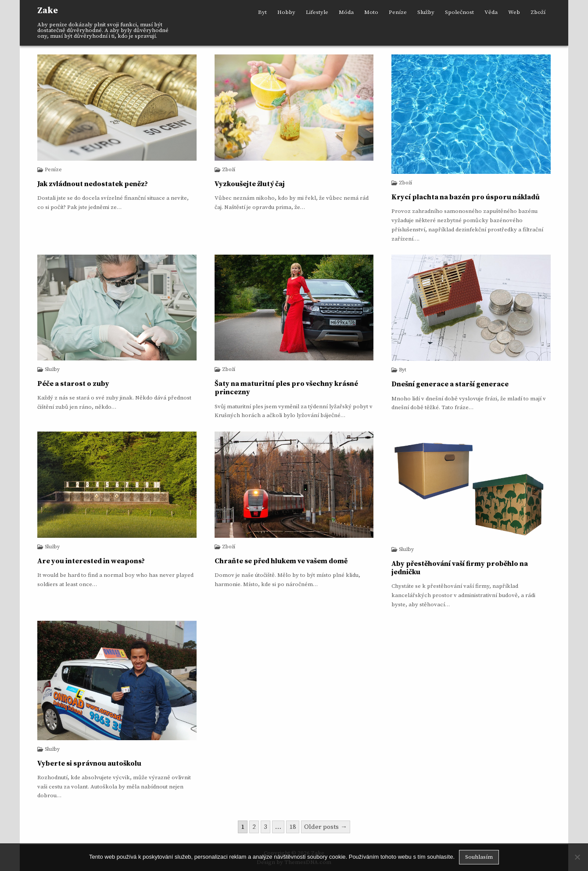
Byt (262, 12)
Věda (491, 12)
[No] (577, 857)
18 (293, 827)
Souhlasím (479, 857)
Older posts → (326, 827)
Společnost (459, 12)
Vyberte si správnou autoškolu (89, 763)
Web (514, 12)
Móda (346, 12)
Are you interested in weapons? (91, 561)
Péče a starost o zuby (73, 384)
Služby (426, 12)
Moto (371, 12)
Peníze (398, 12)
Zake (48, 11)
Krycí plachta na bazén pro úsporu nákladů (466, 197)
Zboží (538, 12)
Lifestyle (317, 12)
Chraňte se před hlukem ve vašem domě (281, 561)
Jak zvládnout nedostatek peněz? (93, 184)
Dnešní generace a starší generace (450, 384)
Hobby (286, 12)
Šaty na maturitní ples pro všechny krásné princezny (286, 388)
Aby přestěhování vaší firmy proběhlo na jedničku (460, 568)
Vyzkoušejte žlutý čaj (250, 184)
